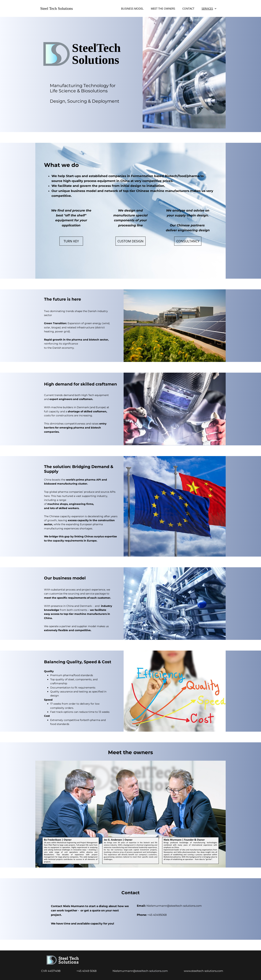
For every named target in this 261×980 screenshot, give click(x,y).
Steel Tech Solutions (57, 8)
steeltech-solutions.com (160, 971)
